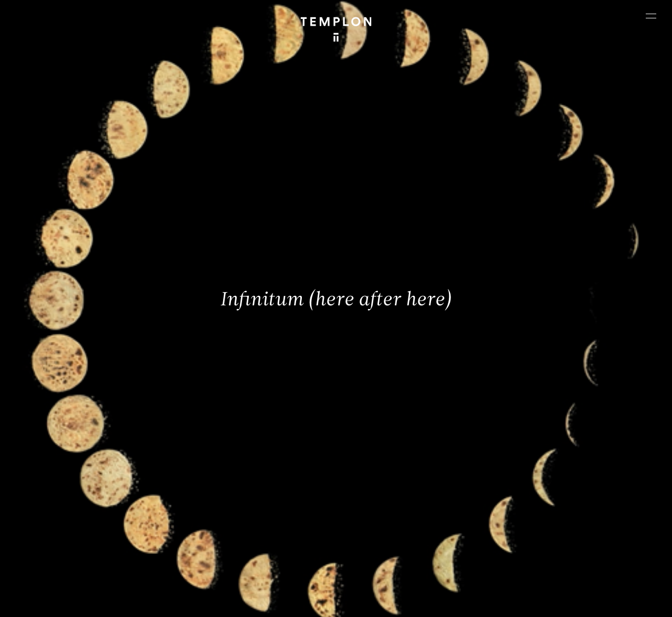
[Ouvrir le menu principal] (651, 16)
